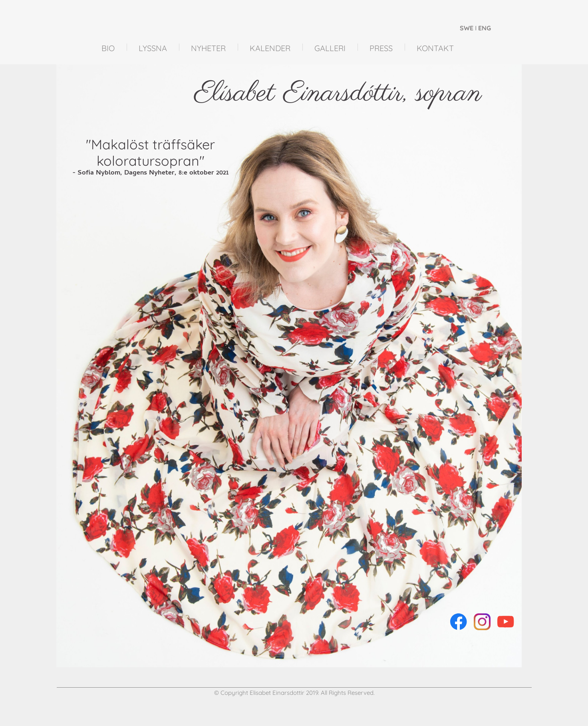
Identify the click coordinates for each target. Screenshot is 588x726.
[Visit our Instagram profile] (482, 622)
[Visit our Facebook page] (459, 622)
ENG (485, 28)
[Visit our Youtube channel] (506, 622)
